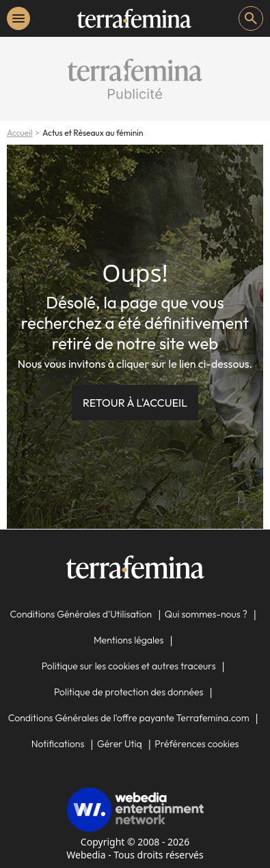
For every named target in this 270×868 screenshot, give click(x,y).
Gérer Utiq (120, 744)
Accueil (20, 133)
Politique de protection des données (129, 692)
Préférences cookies (197, 744)
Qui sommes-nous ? (206, 614)
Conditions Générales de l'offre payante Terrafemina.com (129, 718)
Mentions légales (129, 640)
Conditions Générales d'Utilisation (81, 614)
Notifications (58, 744)
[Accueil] (134, 18)
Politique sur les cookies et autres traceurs (129, 666)
